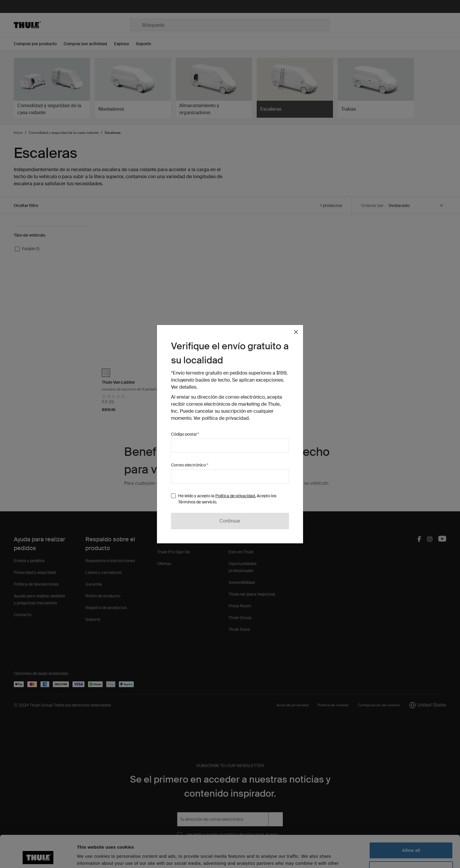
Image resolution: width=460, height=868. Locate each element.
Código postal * (185, 434)
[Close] (296, 332)
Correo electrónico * (190, 465)
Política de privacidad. (236, 496)
